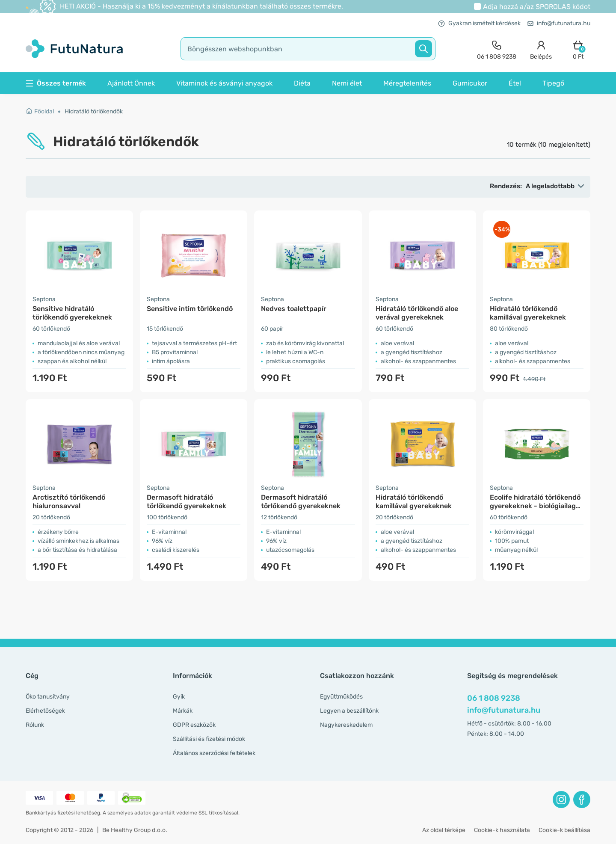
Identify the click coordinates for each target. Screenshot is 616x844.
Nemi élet (347, 83)
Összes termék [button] (56, 83)
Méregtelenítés (407, 83)
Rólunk (35, 725)
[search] (308, 49)
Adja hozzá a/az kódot (537, 7)
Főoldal (40, 111)
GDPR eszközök (194, 725)
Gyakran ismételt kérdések (479, 23)
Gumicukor (470, 83)
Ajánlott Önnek (131, 83)
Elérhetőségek (45, 711)
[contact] (497, 49)
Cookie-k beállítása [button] (564, 830)
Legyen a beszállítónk (349, 711)
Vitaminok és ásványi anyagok (224, 83)
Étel (515, 83)
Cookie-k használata (502, 830)
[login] (541, 49)
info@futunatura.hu (559, 23)
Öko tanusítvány (48, 697)
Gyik (179, 697)
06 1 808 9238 (494, 698)
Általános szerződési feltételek (214, 753)
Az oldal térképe (444, 830)
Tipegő (553, 83)
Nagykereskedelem (346, 725)
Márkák (183, 711)
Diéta (302, 83)
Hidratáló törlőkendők (94, 111)
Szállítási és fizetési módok (209, 739)
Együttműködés (341, 697)
